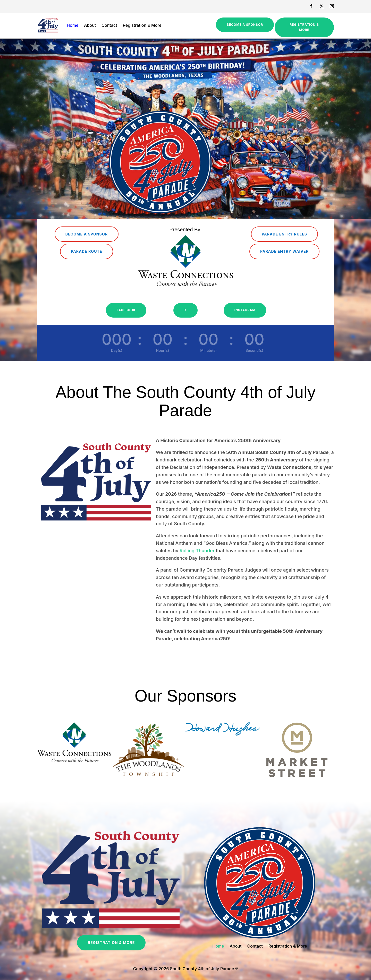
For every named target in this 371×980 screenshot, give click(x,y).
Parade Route (86, 251)
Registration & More (142, 25)
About (90, 25)
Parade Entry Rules (284, 234)
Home (73, 25)
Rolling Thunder (197, 551)
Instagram (245, 310)
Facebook (126, 310)
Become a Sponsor (245, 25)
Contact (109, 25)
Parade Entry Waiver (284, 251)
